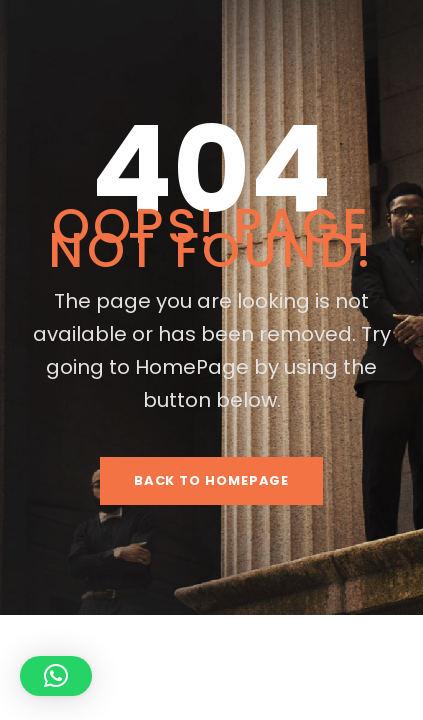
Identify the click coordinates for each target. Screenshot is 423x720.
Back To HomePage (212, 480)
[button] (56, 676)
